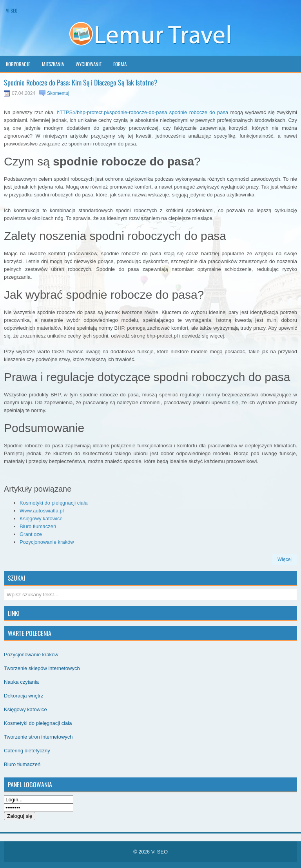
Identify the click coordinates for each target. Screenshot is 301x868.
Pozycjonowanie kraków (47, 542)
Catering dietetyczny (27, 751)
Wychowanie (89, 64)
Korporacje (18, 64)
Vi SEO (12, 10)
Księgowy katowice (41, 518)
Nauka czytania (21, 682)
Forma (120, 64)
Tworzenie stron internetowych (38, 737)
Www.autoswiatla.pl (42, 511)
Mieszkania (53, 64)
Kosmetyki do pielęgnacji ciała (53, 503)
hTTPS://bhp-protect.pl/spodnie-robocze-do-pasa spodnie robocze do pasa (143, 112)
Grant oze (31, 534)
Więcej (285, 559)
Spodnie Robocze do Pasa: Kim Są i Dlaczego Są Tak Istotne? (81, 82)
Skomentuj (58, 93)
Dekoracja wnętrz (24, 696)
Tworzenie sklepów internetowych (42, 668)
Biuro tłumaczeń (38, 526)
